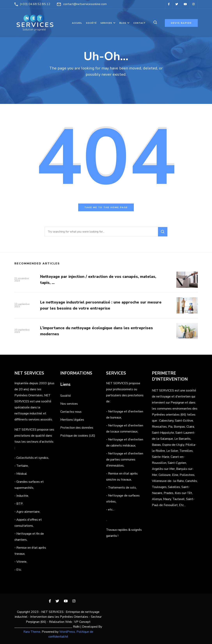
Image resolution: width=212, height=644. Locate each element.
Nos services (69, 404)
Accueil (77, 23)
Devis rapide (181, 23)
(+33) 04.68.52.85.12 (35, 4)
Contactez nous (71, 412)
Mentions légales (72, 420)
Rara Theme (32, 632)
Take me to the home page (106, 207)
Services (106, 23)
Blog (123, 23)
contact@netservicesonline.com (85, 4)
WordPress (67, 632)
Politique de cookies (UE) (78, 436)
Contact (140, 23)
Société (91, 23)
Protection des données (77, 428)
